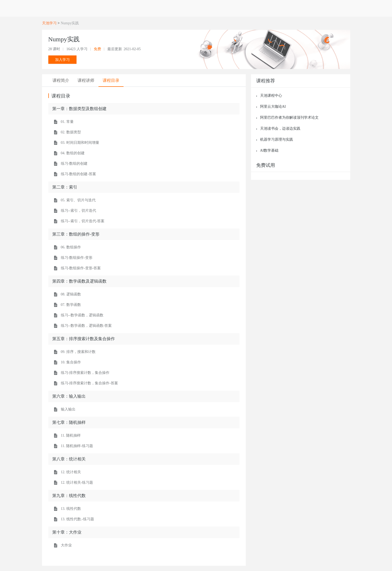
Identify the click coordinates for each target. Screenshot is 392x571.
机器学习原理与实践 (277, 139)
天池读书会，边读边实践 (280, 129)
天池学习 (49, 23)
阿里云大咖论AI (273, 107)
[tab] (61, 81)
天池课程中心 (271, 96)
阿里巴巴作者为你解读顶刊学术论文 (289, 118)
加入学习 (62, 60)
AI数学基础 (269, 150)
